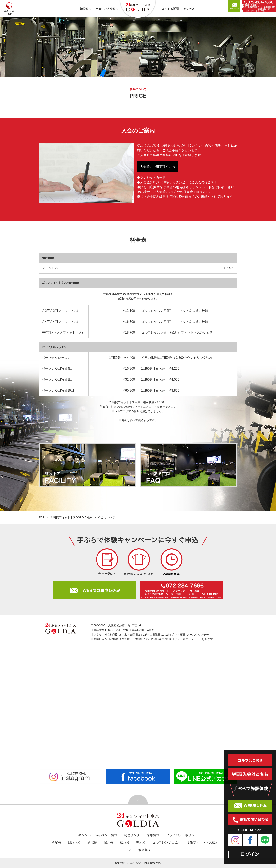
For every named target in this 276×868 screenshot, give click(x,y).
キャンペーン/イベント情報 (98, 835)
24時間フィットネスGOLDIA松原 (71, 517)
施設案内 (86, 9)
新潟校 (92, 842)
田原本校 (74, 842)
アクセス (189, 9)
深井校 (108, 842)
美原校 (141, 842)
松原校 (125, 842)
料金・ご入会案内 (107, 9)
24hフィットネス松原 (203, 842)
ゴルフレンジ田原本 (167, 842)
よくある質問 (170, 9)
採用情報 (153, 835)
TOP (42, 517)
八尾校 (56, 842)
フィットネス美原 (138, 850)
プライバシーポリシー (182, 835)
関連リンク (132, 835)
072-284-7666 (119, 630)
